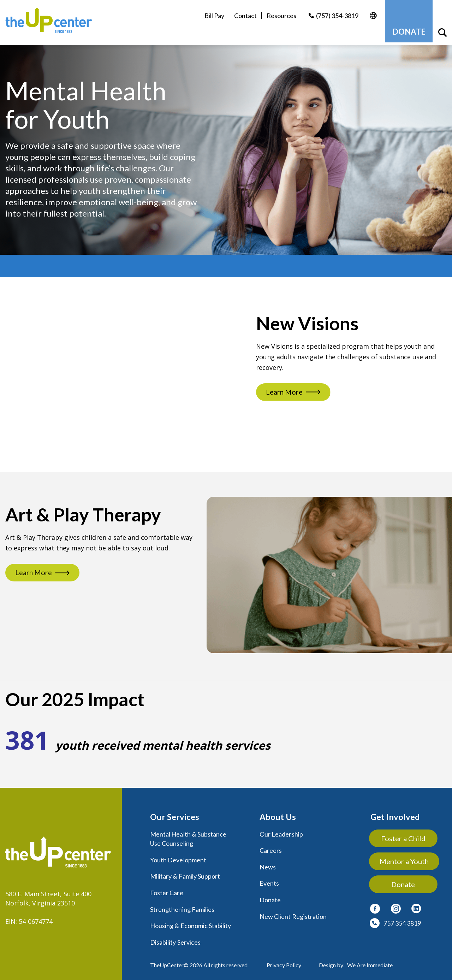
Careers (271, 848)
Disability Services (175, 938)
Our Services (175, 814)
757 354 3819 (402, 920)
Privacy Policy (284, 961)
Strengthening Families (182, 905)
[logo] (52, 21)
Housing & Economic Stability (191, 922)
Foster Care (167, 889)
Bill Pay (212, 16)
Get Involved (395, 814)
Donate (270, 896)
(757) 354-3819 (335, 16)
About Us (278, 814)
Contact (243, 16)
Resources (279, 16)
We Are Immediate (370, 961)
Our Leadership (281, 831)
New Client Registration (293, 913)
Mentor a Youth (405, 858)
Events (269, 880)
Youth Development (178, 857)
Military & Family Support (185, 873)
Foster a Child (405, 836)
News (268, 864)
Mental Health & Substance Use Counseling (188, 836)
